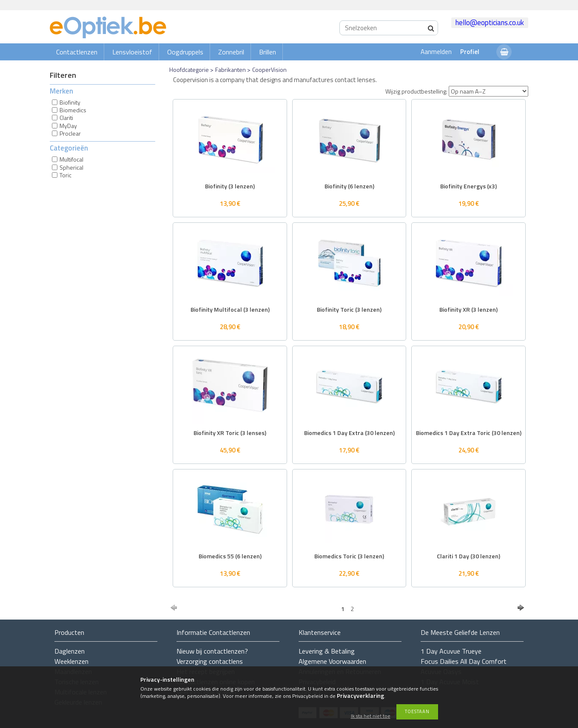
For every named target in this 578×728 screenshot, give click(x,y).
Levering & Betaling (327, 651)
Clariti (66, 118)
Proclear (70, 133)
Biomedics (73, 110)
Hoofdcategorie (189, 70)
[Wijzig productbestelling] (488, 91)
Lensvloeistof (132, 52)
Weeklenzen (71, 661)
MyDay (68, 126)
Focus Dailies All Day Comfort (464, 661)
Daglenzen (70, 651)
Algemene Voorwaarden (332, 661)
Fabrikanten (231, 70)
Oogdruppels (185, 52)
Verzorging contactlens (210, 661)
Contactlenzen (77, 52)
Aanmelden (436, 52)
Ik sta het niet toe (371, 716)
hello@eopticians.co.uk (490, 23)
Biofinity (70, 102)
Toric (65, 175)
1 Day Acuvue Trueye (451, 651)
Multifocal (71, 159)
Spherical (71, 167)
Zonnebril (231, 52)
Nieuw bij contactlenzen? (212, 651)
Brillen (268, 52)
